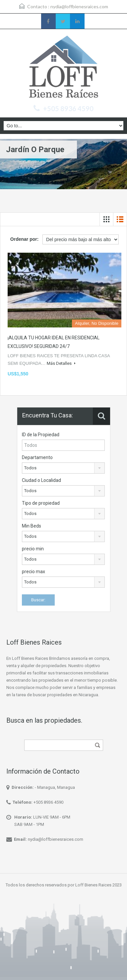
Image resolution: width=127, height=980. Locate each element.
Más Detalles (61, 363)
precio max (33, 572)
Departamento (37, 457)
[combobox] (63, 468)
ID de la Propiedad (41, 435)
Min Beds (32, 526)
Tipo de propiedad (41, 503)
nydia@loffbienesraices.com (79, 6)
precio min (33, 549)
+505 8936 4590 (68, 108)
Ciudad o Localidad (41, 480)
